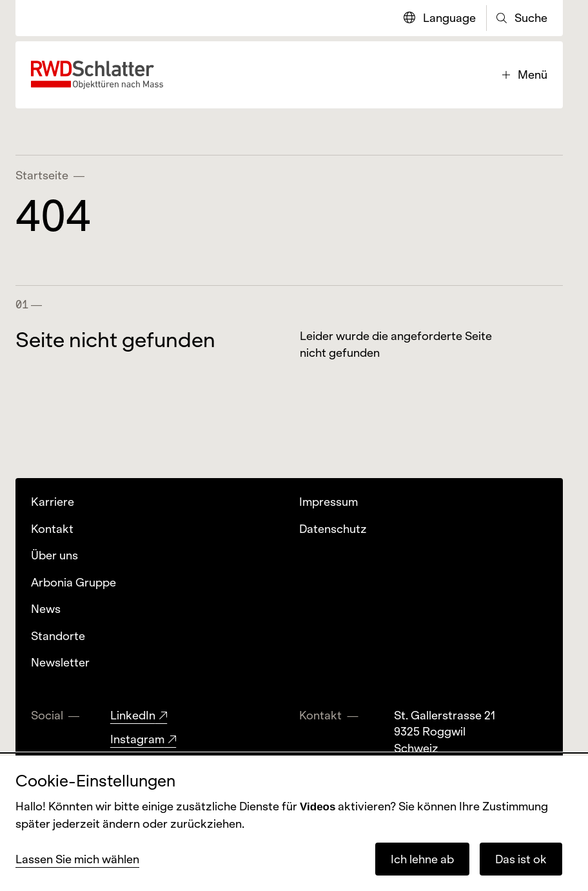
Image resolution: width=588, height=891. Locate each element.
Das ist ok (521, 859)
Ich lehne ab (422, 859)
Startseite (42, 175)
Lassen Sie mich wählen (77, 859)
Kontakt (52, 529)
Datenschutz (333, 529)
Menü (525, 75)
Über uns (54, 555)
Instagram (137, 739)
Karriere (53, 502)
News (46, 609)
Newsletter (60, 662)
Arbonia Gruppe (73, 582)
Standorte (58, 636)
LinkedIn (133, 715)
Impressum (328, 502)
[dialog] (294, 823)
